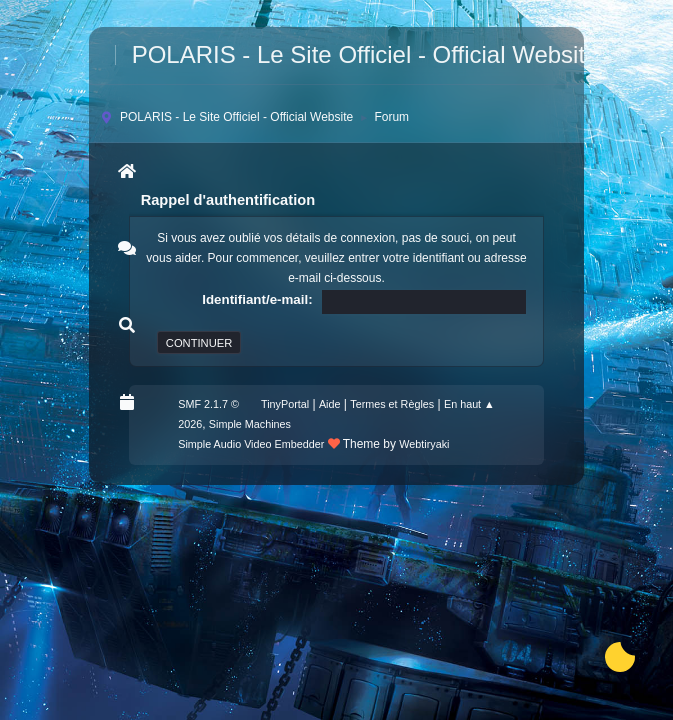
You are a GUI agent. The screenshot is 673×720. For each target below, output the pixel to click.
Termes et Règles (392, 404)
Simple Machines (250, 424)
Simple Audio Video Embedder (251, 444)
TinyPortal (285, 404)
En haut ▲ (469, 404)
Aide (330, 404)
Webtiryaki (424, 444)
